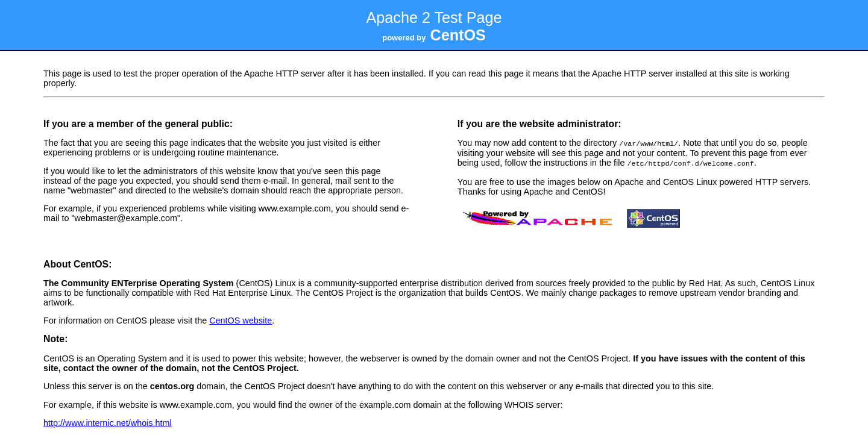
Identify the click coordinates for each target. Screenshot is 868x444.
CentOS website (241, 319)
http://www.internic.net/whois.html (108, 422)
